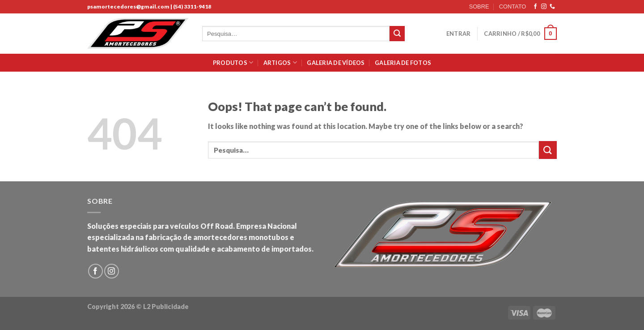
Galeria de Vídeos (336, 63)
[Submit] (397, 34)
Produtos (233, 62)
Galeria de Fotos (403, 63)
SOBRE (479, 6)
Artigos (280, 62)
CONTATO (513, 6)
